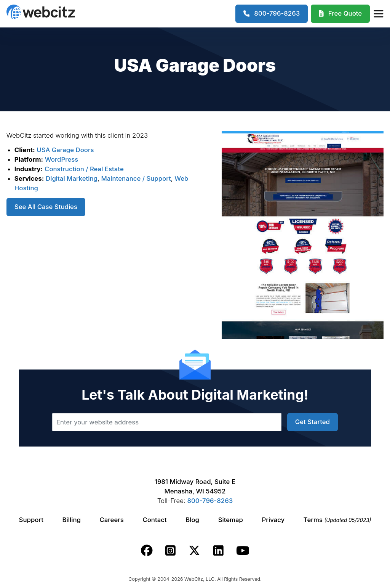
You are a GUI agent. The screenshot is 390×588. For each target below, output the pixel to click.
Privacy (273, 520)
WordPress (62, 159)
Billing (72, 520)
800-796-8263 (210, 501)
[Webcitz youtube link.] (243, 551)
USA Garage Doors (65, 150)
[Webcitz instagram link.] (170, 551)
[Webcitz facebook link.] (147, 551)
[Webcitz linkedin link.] (218, 551)
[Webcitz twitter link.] (194, 551)
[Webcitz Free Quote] (340, 14)
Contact (154, 520)
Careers (112, 520)
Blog (192, 520)
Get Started (312, 422)
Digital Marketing (72, 178)
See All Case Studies (46, 207)
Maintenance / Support (136, 178)
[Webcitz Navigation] (378, 14)
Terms (337, 520)
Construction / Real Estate (84, 169)
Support (31, 520)
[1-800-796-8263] (272, 14)
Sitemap (231, 520)
